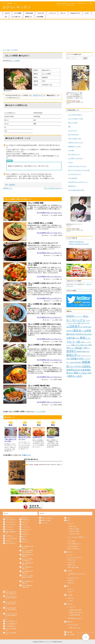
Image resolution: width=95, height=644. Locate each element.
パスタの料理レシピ (11, 626)
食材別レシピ (28, 17)
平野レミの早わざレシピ (74, 549)
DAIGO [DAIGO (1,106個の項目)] (70, 316)
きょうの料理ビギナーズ (74, 544)
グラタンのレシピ (10, 522)
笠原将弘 (60, 380)
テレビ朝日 (69, 571)
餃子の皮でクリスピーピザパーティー (78, 182)
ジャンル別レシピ (16, 17)
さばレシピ (25, 532)
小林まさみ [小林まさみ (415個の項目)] (83, 345)
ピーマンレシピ (26, 527)
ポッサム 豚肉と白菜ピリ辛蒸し (76, 190)
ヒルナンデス (41, 13)
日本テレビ (69, 552)
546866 (74, 101)
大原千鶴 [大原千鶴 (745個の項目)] (71, 338)
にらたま (71, 162)
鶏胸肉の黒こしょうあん (74, 146)
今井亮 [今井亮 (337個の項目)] (85, 327)
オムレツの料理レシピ (11, 621)
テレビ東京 (69, 595)
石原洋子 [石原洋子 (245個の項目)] (72, 367)
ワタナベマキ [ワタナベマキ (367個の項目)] (85, 323)
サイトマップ (45, 523)
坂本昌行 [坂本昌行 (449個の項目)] (72, 334)
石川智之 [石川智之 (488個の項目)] (78, 367)
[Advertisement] (48, 35)
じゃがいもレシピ (26, 529)
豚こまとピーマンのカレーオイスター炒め (79, 170)
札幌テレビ (69, 622)
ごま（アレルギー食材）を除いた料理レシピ (11, 604)
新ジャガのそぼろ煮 (73, 135)
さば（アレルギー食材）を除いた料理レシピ (11, 609)
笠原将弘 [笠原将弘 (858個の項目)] (86, 366)
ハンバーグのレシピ (11, 524)
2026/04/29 (46, 380)
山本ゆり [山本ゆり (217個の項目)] (73, 348)
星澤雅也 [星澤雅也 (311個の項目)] (79, 352)
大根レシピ (25, 539)
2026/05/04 (47, 320)
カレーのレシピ (9, 529)
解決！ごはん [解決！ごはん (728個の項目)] (81, 373)
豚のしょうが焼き (73, 123)
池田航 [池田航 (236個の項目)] (68, 359)
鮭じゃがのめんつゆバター (53, 188)
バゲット (71, 555)
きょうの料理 (18, 13)
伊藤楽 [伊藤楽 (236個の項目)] (89, 327)
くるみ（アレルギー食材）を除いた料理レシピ (11, 598)
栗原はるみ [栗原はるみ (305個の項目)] (86, 352)
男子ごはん (71, 598)
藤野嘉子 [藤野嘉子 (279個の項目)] (71, 373)
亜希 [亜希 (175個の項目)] (81, 327)
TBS (68, 586)
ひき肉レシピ (25, 534)
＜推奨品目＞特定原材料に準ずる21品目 (78, 244)
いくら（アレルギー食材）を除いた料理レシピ (11, 615)
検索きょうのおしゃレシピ (77, 612)
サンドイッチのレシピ (11, 538)
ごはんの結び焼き (73, 178)
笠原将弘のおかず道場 (76, 610)
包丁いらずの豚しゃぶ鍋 (74, 139)
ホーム (5, 50)
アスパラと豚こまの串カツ (75, 115)
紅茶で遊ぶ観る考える (31, 459)
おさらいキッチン (17, 7)
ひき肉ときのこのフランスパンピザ (77, 166)
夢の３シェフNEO (74, 529)
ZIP (6, 17)
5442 (31, 465)
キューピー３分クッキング (75, 557)
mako (61, 255)
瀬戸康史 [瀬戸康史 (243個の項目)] (73, 363)
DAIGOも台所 (29, 13)
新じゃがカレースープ (74, 154)
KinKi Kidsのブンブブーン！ (75, 618)
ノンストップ (52, 13)
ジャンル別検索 (71, 634)
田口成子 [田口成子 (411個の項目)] (79, 362)
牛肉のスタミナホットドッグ (76, 143)
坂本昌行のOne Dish (75, 615)
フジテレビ (69, 604)
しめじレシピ (25, 541)
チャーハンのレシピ (11, 519)
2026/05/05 (48, 255)
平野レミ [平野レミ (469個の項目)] (87, 348)
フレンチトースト (73, 131)
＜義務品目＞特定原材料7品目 (76, 242)
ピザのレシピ (9, 541)
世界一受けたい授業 (73, 567)
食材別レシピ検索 (46, 520)
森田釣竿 (36, 95)
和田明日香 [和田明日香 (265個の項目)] (70, 331)
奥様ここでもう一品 (75, 628)
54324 (73, 229)
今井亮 (60, 320)
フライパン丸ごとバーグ (74, 174)
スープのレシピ (9, 527)
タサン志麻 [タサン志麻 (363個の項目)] (77, 323)
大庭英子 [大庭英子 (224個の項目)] (77, 338)
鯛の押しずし (8, 188)
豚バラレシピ (25, 522)
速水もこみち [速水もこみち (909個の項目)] (75, 376)
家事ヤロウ (71, 583)
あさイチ (7, 13)
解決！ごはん (73, 526)
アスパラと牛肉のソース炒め (76, 119)
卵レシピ (24, 537)
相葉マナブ (71, 580)
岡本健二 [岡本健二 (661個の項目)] (79, 348)
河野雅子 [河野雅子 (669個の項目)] (74, 359)
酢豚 (69, 127)
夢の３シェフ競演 (74, 531)
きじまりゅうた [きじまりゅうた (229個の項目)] (79, 317)
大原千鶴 (60, 215)
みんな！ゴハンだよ (75, 534)
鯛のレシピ (27, 455)
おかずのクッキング (73, 578)
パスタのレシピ (9, 536)
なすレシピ (25, 524)
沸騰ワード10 (72, 565)
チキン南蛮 (71, 150)
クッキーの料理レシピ (11, 624)
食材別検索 (69, 632)
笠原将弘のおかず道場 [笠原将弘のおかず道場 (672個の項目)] (76, 370)
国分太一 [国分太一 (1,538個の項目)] (79, 330)
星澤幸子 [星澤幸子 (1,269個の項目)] (71, 351)
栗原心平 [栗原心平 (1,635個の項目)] (72, 355)
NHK (8, 50)
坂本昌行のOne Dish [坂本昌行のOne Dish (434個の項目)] (84, 334)
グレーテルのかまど (73, 546)
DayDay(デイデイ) (75, 13)
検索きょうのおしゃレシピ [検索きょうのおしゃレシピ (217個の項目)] (84, 356)
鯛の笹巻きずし (72, 186)
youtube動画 (40, 17)
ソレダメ (87, 13)
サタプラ (71, 592)
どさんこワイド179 (73, 625)
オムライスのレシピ (11, 543)
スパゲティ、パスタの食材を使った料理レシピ (27, 577)
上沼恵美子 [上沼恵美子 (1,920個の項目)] (73, 326)
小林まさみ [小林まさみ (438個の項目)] (75, 345)
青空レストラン (72, 560)
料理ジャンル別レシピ (47, 518)
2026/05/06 (46, 215)
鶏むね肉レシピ (26, 519)
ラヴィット (63, 13)
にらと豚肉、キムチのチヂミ (76, 158)
